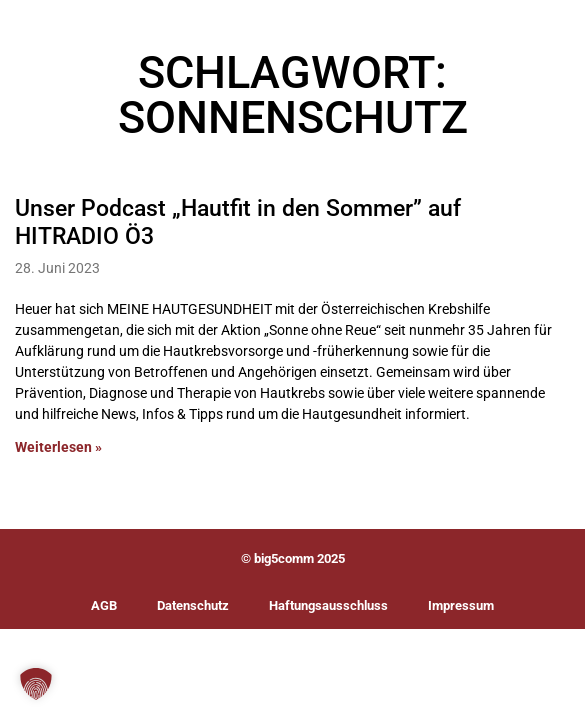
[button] (36, 684)
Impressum (461, 605)
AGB (104, 605)
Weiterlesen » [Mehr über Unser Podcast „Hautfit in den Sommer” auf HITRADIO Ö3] (58, 447)
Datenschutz (193, 605)
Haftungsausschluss (328, 605)
